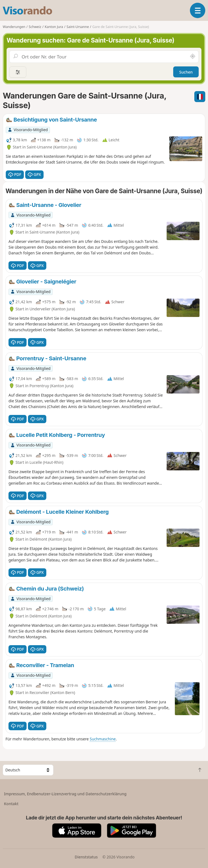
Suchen (186, 72)
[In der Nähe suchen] (193, 57)
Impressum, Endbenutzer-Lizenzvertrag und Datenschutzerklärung (65, 794)
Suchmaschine (103, 739)
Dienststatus (86, 857)
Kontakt (11, 804)
